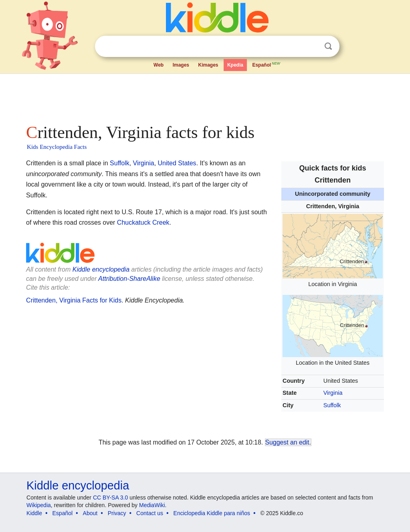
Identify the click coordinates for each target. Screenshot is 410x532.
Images (181, 65)
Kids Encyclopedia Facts (57, 147)
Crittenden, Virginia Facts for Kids (74, 300)
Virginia (333, 393)
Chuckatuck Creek (143, 222)
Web (159, 65)
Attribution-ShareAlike (129, 279)
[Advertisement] (204, 96)
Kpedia (235, 65)
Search (328, 46)
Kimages (208, 65)
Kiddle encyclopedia (101, 269)
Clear (312, 47)
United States (177, 163)
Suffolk (332, 405)
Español (267, 64)
